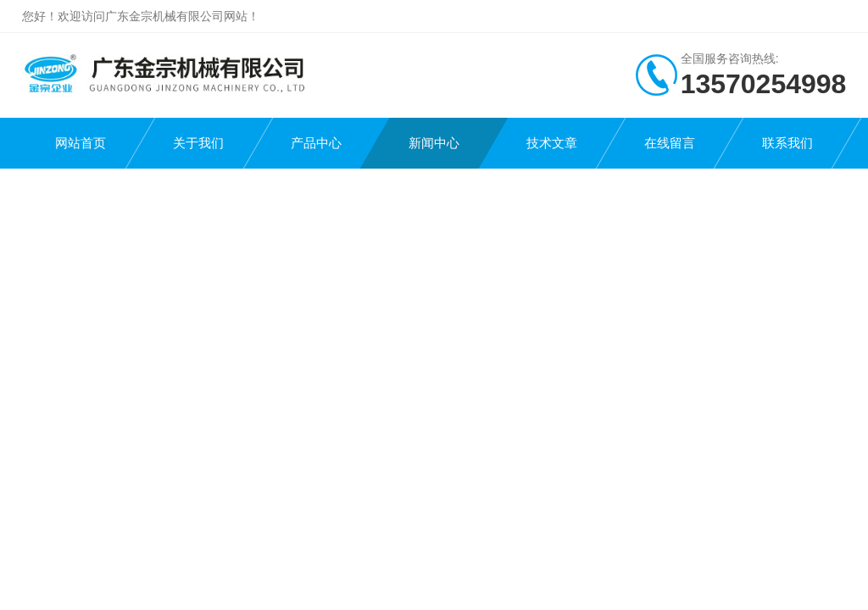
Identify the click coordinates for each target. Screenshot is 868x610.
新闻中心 (434, 143)
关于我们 (198, 143)
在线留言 (670, 143)
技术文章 (552, 143)
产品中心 (316, 143)
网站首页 (81, 143)
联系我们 (787, 143)
